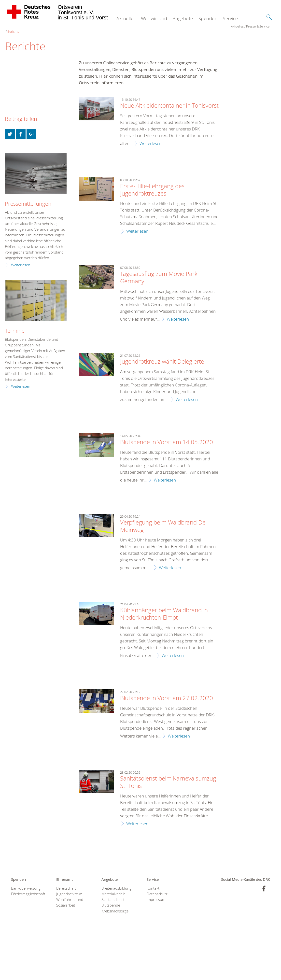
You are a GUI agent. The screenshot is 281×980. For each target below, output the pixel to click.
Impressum (156, 895)
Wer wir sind (154, 18)
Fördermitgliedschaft (28, 889)
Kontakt (153, 884)
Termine (15, 326)
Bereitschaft (66, 884)
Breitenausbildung (116, 884)
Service (230, 18)
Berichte (52, 27)
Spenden (208, 18)
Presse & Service (32, 27)
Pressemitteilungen (28, 199)
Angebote (183, 18)
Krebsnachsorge (115, 907)
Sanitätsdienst (113, 895)
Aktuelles (126, 18)
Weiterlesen (151, 139)
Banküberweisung (26, 884)
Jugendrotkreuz (69, 889)
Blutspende (111, 901)
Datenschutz (157, 889)
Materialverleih (113, 889)
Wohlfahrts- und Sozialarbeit (70, 898)
